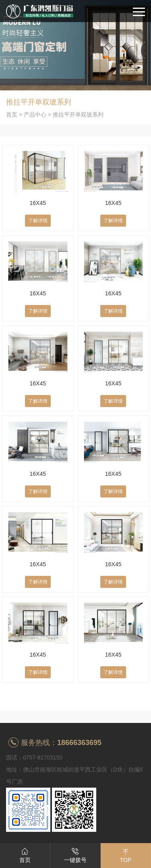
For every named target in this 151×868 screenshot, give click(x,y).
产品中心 (35, 115)
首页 (12, 115)
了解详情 (38, 221)
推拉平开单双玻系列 (78, 115)
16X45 (38, 203)
